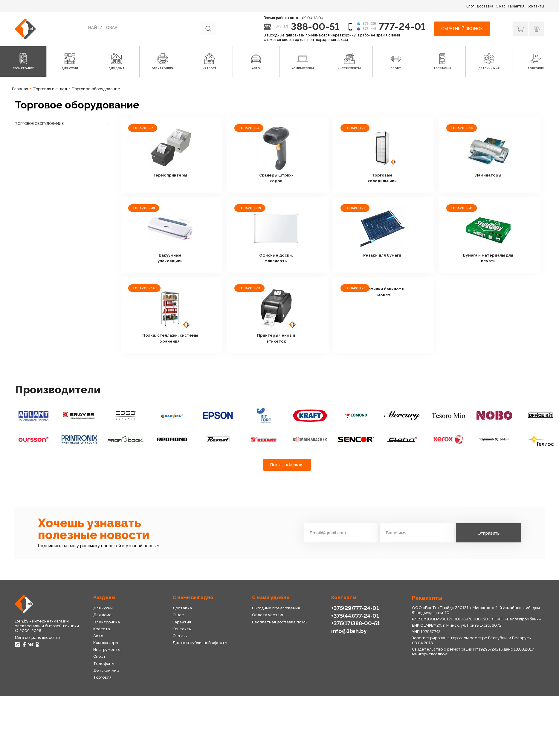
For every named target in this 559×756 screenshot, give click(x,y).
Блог (470, 6)
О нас (501, 6)
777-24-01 (402, 26)
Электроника (107, 622)
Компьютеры (106, 643)
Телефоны (104, 664)
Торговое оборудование (39, 124)
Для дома (102, 615)
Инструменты (107, 650)
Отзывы (180, 636)
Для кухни (103, 608)
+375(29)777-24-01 (355, 608)
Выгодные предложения (276, 608)
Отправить (488, 533)
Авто (98, 636)
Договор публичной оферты (200, 643)
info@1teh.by (349, 631)
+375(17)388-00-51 (355, 623)
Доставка (485, 6)
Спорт (99, 656)
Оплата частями (268, 615)
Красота (102, 629)
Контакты (535, 6)
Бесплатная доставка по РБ (279, 622)
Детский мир (106, 670)
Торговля (102, 677)
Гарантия (516, 6)
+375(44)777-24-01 (355, 616)
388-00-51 (315, 26)
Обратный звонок (462, 29)
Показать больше (287, 465)
